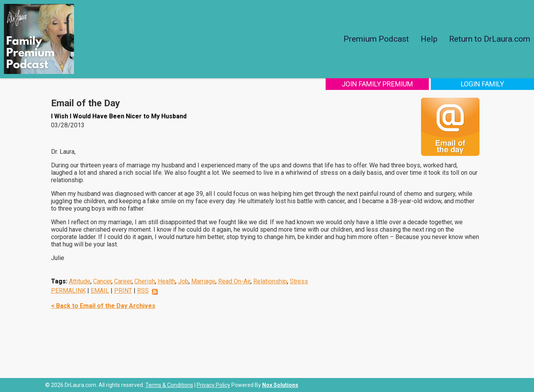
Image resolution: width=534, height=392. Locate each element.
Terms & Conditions (169, 385)
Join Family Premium (377, 84)
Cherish (145, 281)
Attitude (80, 281)
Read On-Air (234, 281)
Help (429, 39)
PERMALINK (68, 291)
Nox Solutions (280, 385)
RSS (143, 291)
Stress (299, 281)
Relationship (270, 281)
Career (123, 281)
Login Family (482, 84)
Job (183, 281)
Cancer (102, 281)
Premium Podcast (376, 39)
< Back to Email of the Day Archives (103, 306)
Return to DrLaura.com (490, 39)
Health (167, 281)
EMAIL (100, 291)
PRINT (123, 291)
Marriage (203, 281)
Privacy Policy (213, 385)
